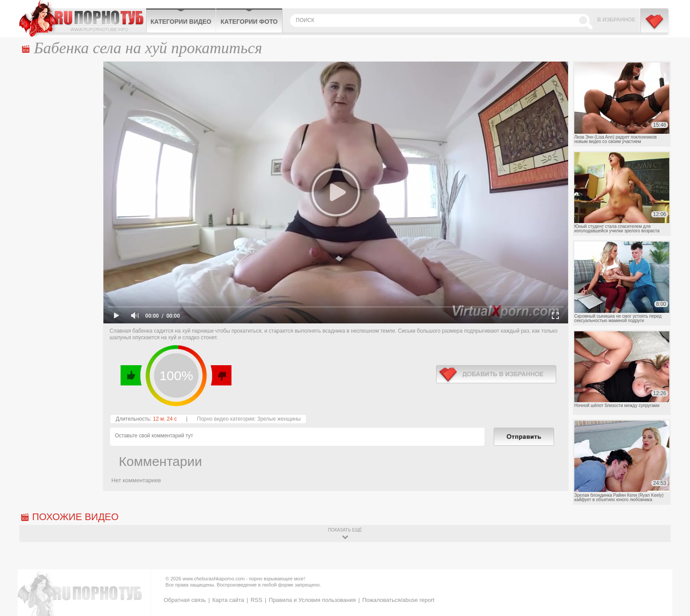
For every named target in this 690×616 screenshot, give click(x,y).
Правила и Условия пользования (312, 600)
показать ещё (345, 530)
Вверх (673, 581)
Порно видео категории (226, 419)
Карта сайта (228, 600)
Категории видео (181, 22)
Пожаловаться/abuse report (398, 600)
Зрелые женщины (279, 419)
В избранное (616, 20)
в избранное (496, 374)
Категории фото (249, 22)
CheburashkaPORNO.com (83, 18)
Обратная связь (185, 600)
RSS (256, 600)
